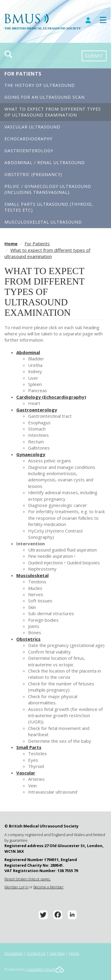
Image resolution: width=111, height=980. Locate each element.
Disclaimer (14, 953)
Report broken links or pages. (28, 879)
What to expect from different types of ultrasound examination (53, 112)
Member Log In (16, 887)
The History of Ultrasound (40, 85)
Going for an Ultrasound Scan (45, 97)
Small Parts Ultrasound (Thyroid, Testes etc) (49, 207)
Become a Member (49, 887)
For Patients (23, 74)
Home (11, 244)
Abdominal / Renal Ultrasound (45, 162)
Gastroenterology (29, 151)
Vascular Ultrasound (32, 127)
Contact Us (36, 953)
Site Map (57, 953)
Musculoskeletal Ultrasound (43, 222)
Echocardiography (28, 139)
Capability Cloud (40, 969)
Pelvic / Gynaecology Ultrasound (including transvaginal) (48, 189)
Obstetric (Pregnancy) (33, 174)
